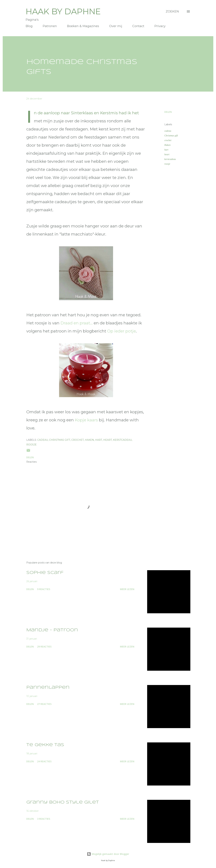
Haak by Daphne (63, 11)
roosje (167, 164)
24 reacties (44, 761)
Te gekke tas (45, 745)
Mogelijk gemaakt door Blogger (108, 854)
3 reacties (44, 819)
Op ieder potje (122, 331)
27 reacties (44, 704)
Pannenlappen (48, 688)
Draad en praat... (77, 323)
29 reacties (44, 647)
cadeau (168, 131)
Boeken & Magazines (83, 26)
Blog (29, 26)
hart (166, 150)
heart (167, 154)
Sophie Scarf (45, 573)
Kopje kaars (86, 420)
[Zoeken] (172, 11)
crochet (168, 140)
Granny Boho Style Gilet (63, 802)
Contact (138, 26)
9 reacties (44, 589)
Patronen (50, 26)
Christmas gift (171, 136)
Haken (167, 145)
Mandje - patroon (52, 630)
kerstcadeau (170, 159)
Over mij (116, 26)
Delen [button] (168, 112)
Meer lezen (127, 589)
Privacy (160, 26)
